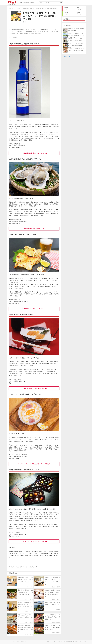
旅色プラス (68, 57)
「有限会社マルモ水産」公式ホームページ (34, 229)
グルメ (23, 567)
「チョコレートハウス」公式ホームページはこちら (34, 541)
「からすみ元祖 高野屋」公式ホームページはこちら (34, 388)
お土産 (38, 567)
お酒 (18, 567)
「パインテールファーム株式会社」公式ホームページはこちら (34, 464)
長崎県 (12, 567)
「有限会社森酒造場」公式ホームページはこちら (34, 153)
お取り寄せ (31, 567)
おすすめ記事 (67, 25)
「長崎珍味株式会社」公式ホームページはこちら (34, 309)
